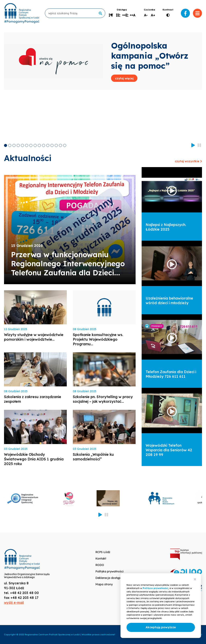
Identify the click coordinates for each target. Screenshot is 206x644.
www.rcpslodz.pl (22, 13)
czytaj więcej (125, 79)
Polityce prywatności (155, 588)
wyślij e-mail (14, 602)
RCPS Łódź (103, 552)
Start (193, 145)
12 (52, 145)
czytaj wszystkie (188, 161)
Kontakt (101, 559)
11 (48, 145)
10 (44, 145)
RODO (100, 565)
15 (65, 145)
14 (60, 145)
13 (56, 145)
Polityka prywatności (109, 571)
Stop (199, 145)
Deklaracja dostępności (111, 578)
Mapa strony (104, 584)
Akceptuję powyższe (161, 627)
